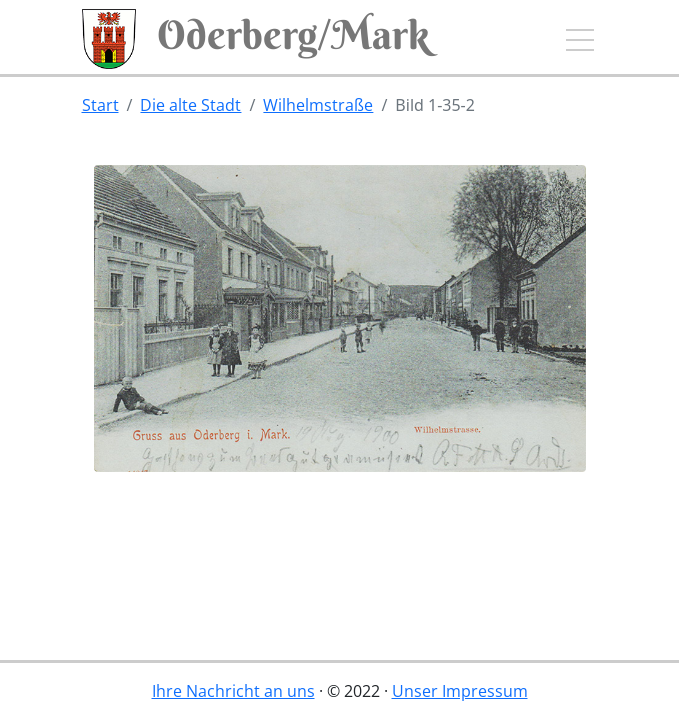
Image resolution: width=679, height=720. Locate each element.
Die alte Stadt (190, 105)
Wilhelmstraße (318, 105)
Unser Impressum (460, 691)
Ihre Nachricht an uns (233, 691)
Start (100, 105)
